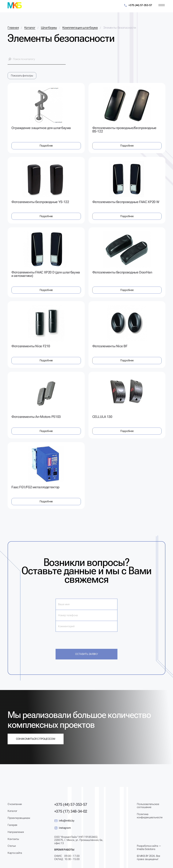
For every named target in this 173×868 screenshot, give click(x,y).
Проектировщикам (19, 818)
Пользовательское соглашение (148, 806)
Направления (16, 832)
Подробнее (46, 146)
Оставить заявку (86, 654)
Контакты (13, 839)
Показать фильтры (22, 76)
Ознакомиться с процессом (35, 739)
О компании (15, 804)
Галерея (12, 825)
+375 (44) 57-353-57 (138, 5)
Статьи (12, 846)
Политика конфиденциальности (150, 816)
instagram (62, 828)
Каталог (12, 811)
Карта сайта (15, 853)
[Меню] (162, 5)
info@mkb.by (64, 821)
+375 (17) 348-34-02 (71, 811)
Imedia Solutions (146, 849)
